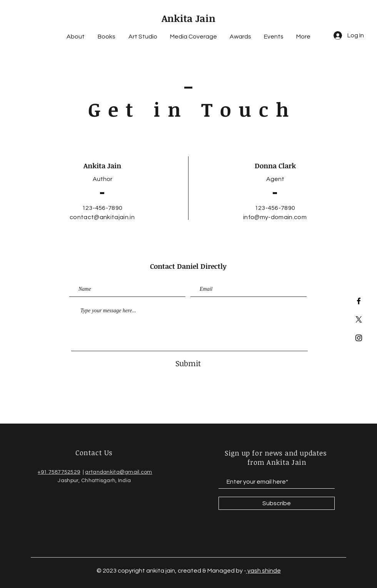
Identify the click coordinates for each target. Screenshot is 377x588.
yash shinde (264, 571)
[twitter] (359, 319)
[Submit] (188, 363)
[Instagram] (359, 338)
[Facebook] (359, 301)
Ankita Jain (188, 18)
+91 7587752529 (59, 472)
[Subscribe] (277, 503)
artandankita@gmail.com (118, 472)
